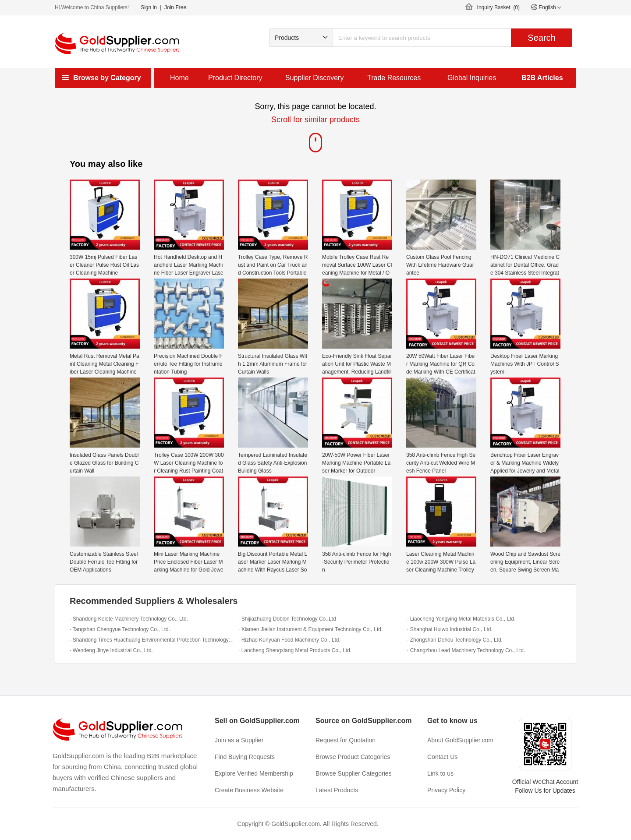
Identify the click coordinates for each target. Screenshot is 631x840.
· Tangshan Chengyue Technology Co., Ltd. (120, 629)
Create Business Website (249, 790)
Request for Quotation (346, 740)
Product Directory (235, 78)
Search (541, 38)
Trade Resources (394, 78)
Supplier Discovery (314, 78)
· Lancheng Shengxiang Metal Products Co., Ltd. (295, 650)
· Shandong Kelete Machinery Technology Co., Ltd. (129, 619)
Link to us (440, 773)
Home (179, 78)
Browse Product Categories (353, 757)
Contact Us (442, 757)
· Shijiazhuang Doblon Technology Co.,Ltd (287, 619)
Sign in (149, 7)
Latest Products (337, 790)
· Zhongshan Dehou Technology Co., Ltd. (455, 640)
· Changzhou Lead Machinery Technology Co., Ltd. (466, 650)
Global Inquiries (472, 78)
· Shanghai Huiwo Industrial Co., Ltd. (450, 629)
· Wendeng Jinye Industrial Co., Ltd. (111, 650)
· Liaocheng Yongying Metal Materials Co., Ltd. (461, 619)
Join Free (175, 7)
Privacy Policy (446, 790)
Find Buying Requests (245, 757)
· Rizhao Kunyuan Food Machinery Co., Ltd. (289, 640)
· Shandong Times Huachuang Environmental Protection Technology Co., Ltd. (152, 640)
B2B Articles (542, 78)
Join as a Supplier (239, 740)
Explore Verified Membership (254, 773)
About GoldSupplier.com (460, 740)
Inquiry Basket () (498, 7)
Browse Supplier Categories (354, 773)
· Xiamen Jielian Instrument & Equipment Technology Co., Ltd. (310, 629)
